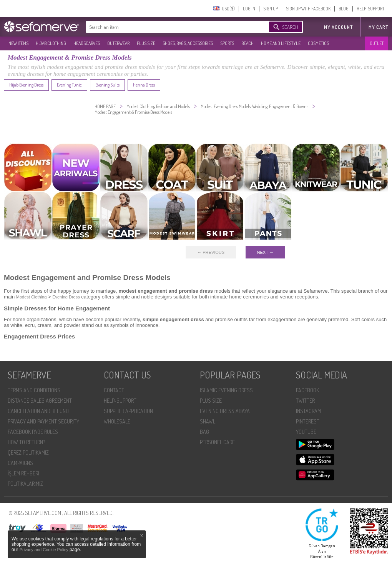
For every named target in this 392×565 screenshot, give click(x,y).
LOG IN (249, 9)
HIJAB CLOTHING (51, 43)
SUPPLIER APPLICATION (128, 411)
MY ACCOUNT (338, 27)
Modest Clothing (32, 297)
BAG (204, 432)
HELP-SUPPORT (370, 9)
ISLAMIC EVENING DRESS (226, 390)
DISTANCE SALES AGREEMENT (40, 401)
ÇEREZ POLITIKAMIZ (28, 452)
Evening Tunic (69, 85)
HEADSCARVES (87, 43)
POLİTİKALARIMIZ (25, 484)
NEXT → (265, 252)
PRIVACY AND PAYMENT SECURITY (43, 421)
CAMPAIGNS (20, 463)
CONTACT (114, 390)
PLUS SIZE (146, 43)
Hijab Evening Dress (26, 85)
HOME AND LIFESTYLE (281, 43)
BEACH (247, 43)
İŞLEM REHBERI (23, 473)
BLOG (344, 9)
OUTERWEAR (118, 43)
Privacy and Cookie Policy (45, 550)
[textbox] (170, 27)
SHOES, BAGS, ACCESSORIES (188, 43)
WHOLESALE (117, 421)
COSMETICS (318, 43)
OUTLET (377, 43)
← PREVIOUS (211, 252)
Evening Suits (107, 85)
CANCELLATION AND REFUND (38, 411)
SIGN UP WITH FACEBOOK (308, 9)
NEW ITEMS (18, 43)
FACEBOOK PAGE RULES (33, 432)
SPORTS (227, 43)
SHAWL (208, 421)
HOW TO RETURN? (26, 442)
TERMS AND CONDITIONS (34, 390)
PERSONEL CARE (217, 442)
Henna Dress (144, 85)
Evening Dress (66, 297)
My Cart (378, 27)
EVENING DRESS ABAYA (225, 411)
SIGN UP (271, 9)
